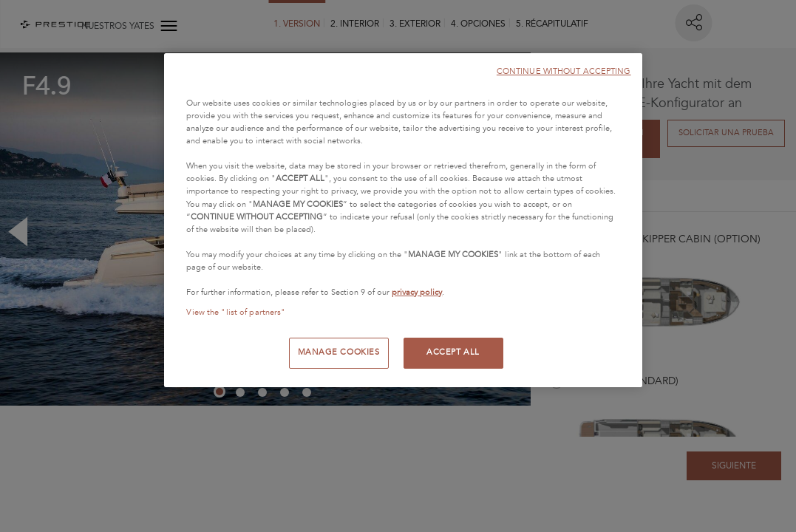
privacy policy (417, 293)
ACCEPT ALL (453, 352)
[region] (403, 220)
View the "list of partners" (236, 313)
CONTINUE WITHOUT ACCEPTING (564, 71)
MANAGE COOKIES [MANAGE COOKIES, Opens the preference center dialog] (339, 352)
